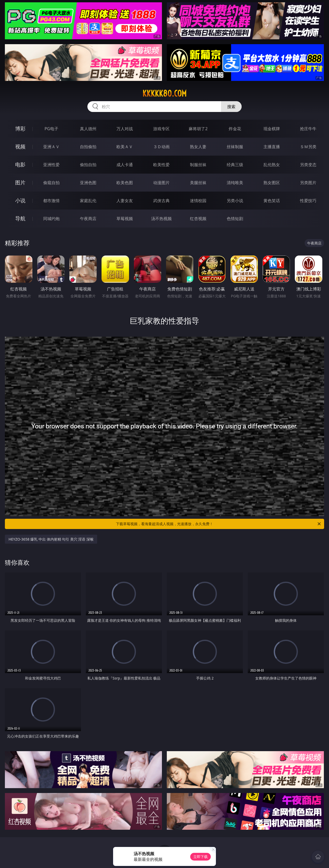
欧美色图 (125, 183)
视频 (20, 147)
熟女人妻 (198, 147)
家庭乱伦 (88, 201)
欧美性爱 (161, 165)
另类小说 (235, 201)
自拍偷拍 (88, 147)
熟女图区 (272, 183)
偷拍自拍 (88, 165)
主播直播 (272, 147)
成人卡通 (125, 165)
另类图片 (308, 183)
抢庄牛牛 (308, 129)
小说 (20, 200)
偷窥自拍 (51, 183)
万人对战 (125, 129)
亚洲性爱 (51, 165)
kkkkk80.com (164, 93)
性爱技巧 (308, 201)
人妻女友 (125, 201)
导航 (20, 218)
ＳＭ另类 (308, 147)
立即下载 (200, 857)
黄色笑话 (272, 201)
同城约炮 (51, 219)
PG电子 (51, 129)
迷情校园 (198, 201)
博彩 (20, 129)
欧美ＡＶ (125, 147)
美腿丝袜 (198, 183)
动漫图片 (161, 183)
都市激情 (51, 201)
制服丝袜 (198, 165)
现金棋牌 (272, 129)
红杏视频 (198, 219)
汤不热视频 (161, 219)
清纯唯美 (235, 183)
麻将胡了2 (198, 129)
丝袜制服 (235, 147)
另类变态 (308, 165)
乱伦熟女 (272, 165)
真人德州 (88, 129)
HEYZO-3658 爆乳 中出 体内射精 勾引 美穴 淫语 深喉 (51, 539)
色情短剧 (235, 219)
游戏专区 (161, 129)
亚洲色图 (88, 183)
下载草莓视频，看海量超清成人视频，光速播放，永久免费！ (219, 524)
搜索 (231, 107)
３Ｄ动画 (161, 147)
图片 (20, 182)
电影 (20, 164)
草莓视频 (125, 219)
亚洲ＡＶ (51, 147)
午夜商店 (88, 219)
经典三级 (235, 165)
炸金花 (235, 129)
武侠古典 (161, 201)
